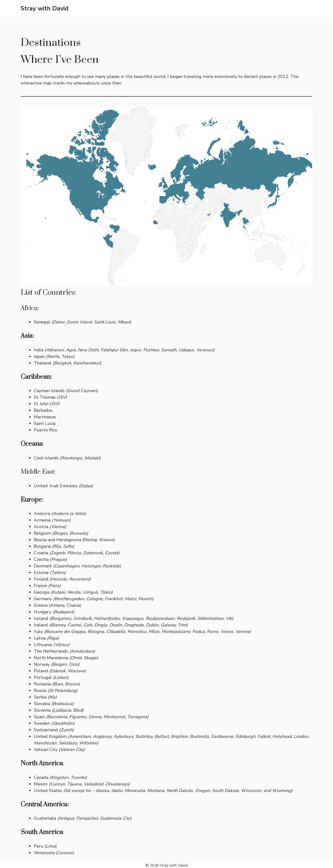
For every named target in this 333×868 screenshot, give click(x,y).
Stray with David (45, 8)
